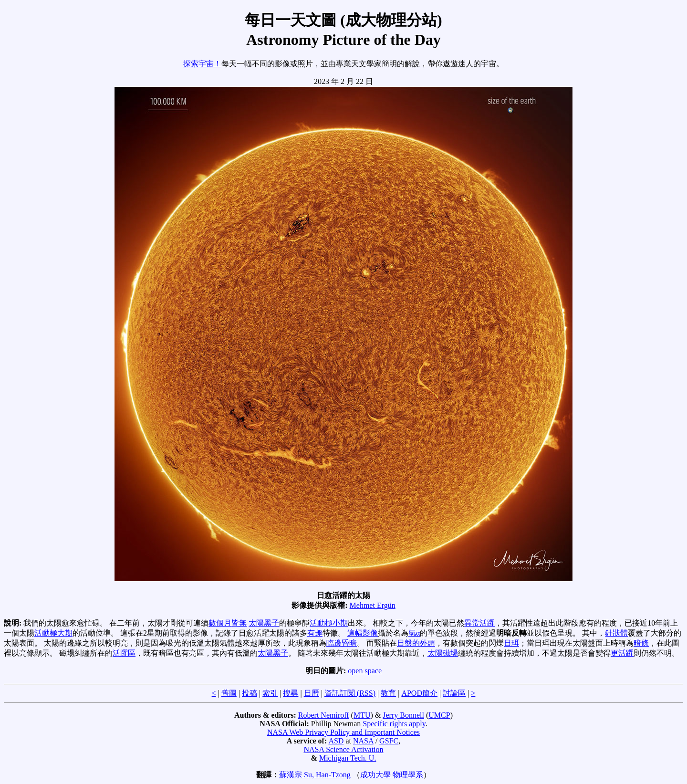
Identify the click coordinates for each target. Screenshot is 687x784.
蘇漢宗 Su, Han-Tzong (315, 775)
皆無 (239, 623)
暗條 (641, 643)
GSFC (389, 741)
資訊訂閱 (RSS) (350, 693)
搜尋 (291, 693)
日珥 (511, 643)
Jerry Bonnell (403, 715)
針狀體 (616, 633)
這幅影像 (363, 633)
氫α (414, 633)
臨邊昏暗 (342, 643)
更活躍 (622, 653)
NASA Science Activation (343, 749)
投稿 (250, 693)
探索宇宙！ (202, 64)
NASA (363, 741)
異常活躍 (479, 623)
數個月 (220, 623)
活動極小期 (329, 623)
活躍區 (124, 653)
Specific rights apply (394, 724)
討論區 (454, 693)
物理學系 (408, 775)
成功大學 (375, 775)
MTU (362, 715)
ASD (336, 741)
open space (365, 671)
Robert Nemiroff (324, 715)
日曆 (312, 693)
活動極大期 (53, 633)
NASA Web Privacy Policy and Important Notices (343, 732)
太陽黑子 (264, 623)
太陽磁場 (443, 653)
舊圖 (229, 693)
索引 (270, 693)
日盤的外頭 (416, 643)
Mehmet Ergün (373, 605)
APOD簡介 (419, 693)
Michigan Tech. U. (348, 758)
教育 (388, 693)
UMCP (439, 715)
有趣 (315, 633)
